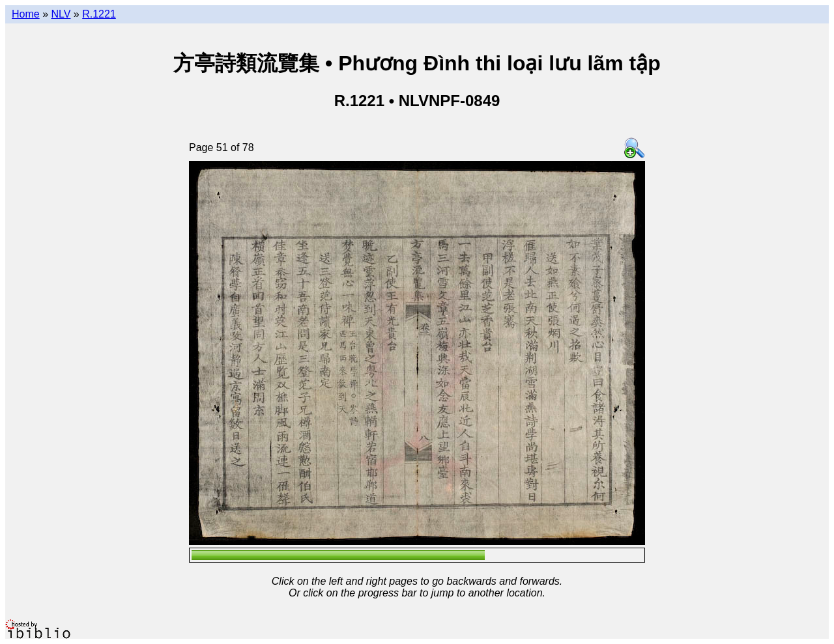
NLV (61, 14)
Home (26, 14)
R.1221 (99, 14)
